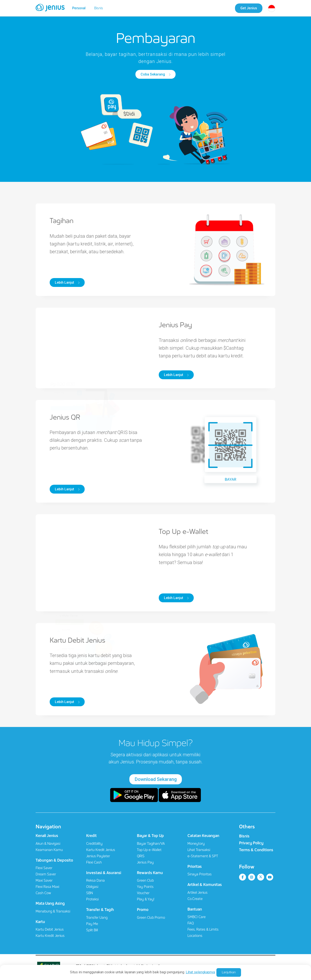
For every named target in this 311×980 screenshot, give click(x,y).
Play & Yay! (146, 899)
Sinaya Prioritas (200, 874)
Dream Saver (46, 874)
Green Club (145, 880)
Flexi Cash (94, 862)
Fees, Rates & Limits (203, 929)
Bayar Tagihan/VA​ (151, 844)
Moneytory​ (196, 844)
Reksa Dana (95, 880)
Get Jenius (249, 8)
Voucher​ (143, 893)
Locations (195, 936)
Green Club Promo (151, 918)
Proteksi (92, 899)
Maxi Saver (44, 880)
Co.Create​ (195, 899)
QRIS (141, 856)
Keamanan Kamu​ (49, 850)
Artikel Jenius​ (198, 893)
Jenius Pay (145, 862)
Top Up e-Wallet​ (149, 850)
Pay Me (92, 924)
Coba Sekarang (153, 74)
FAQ (191, 923)
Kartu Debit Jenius (50, 929)
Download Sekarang (156, 779)
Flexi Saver (44, 868)
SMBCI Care (197, 917)
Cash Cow (43, 893)
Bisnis (99, 8)
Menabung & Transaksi (53, 911)
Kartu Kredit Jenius (50, 936)
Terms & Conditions (256, 850)
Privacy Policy (251, 843)
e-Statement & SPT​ (203, 856)
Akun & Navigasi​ (48, 844)
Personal (79, 8)
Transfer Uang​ (97, 918)
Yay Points (145, 887)
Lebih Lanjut (65, 282)
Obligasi (92, 887)
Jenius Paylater (98, 856)
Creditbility (94, 844)
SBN (90, 893)
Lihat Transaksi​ (199, 850)
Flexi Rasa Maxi (47, 887)
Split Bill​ (92, 930)
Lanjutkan (229, 972)
